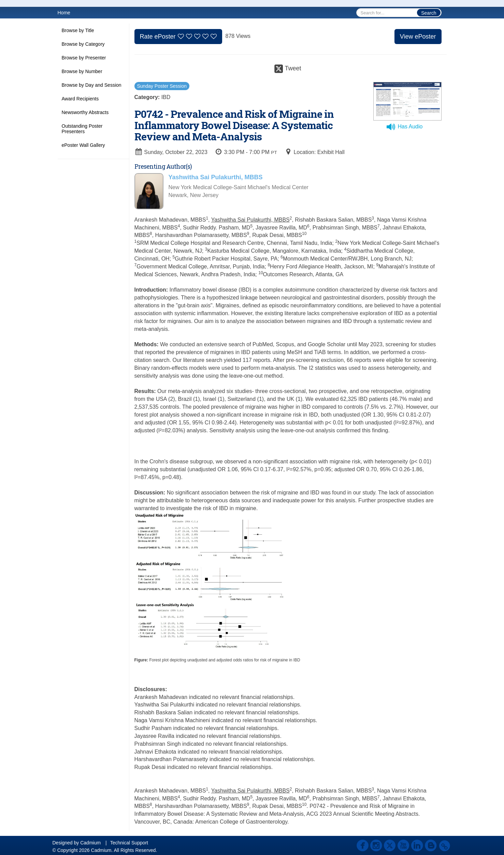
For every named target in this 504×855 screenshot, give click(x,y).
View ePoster (418, 37)
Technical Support (129, 843)
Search (429, 13)
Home (64, 13)
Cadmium (90, 843)
